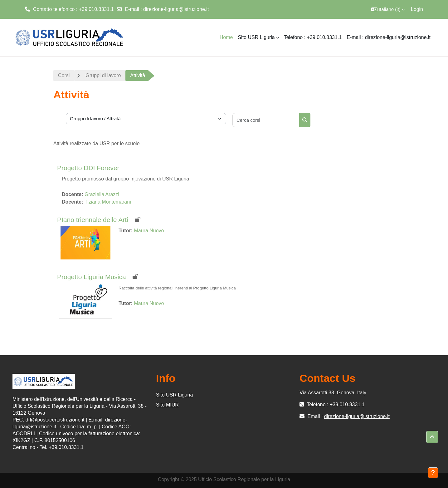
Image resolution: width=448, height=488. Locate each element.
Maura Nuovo (149, 231)
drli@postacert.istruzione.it (55, 420)
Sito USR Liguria (174, 395)
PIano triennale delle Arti (93, 220)
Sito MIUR (167, 405)
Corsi (64, 75)
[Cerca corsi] (266, 120)
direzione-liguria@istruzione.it (176, 9)
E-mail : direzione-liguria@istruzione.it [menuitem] (389, 37)
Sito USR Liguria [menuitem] (256, 37)
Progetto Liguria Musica (92, 277)
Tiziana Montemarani (108, 202)
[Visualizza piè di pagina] (433, 473)
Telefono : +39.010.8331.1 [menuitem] (313, 37)
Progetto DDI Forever (88, 168)
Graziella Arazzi (102, 194)
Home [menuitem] (226, 37)
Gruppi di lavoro (103, 75)
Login (417, 9)
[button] (388, 9)
